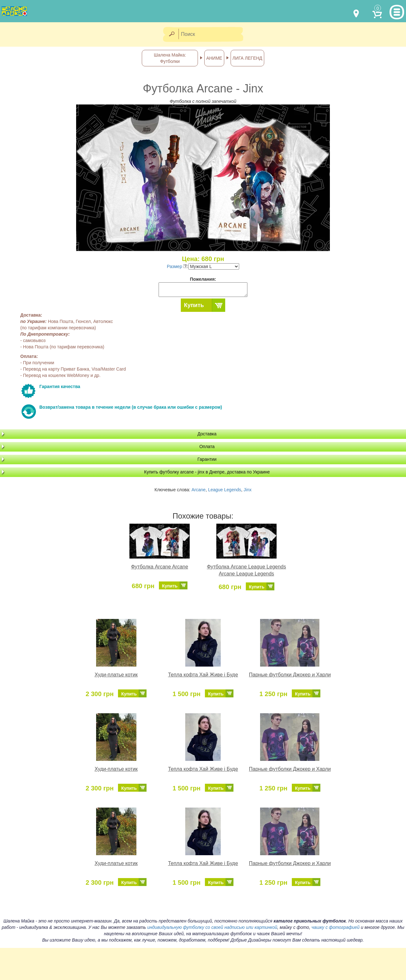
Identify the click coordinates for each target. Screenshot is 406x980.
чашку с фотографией (336, 927)
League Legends (225, 490)
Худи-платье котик (116, 675)
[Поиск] (213, 34)
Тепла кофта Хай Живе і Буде (203, 675)
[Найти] (171, 34)
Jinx (248, 490)
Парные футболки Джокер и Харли (290, 675)
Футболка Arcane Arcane (160, 567)
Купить (194, 305)
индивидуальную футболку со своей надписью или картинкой (212, 927)
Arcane (199, 490)
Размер (177, 266)
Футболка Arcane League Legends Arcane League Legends (246, 570)
